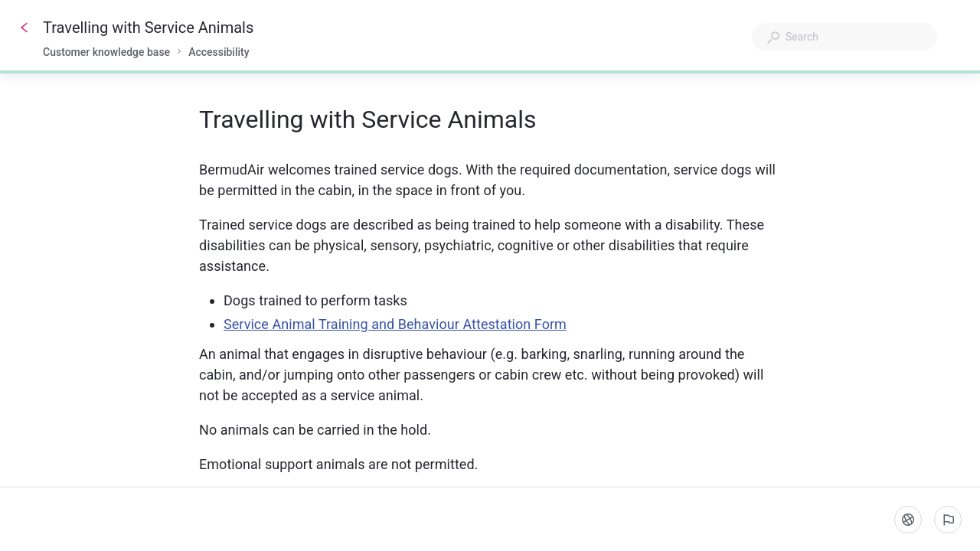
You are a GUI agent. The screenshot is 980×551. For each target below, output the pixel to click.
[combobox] (844, 37)
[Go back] (24, 28)
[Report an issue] (948, 520)
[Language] (908, 520)
